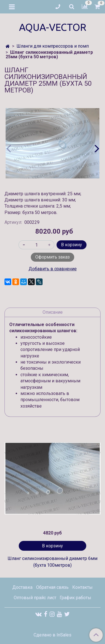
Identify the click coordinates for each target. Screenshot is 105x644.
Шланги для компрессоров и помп (53, 46)
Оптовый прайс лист (35, 598)
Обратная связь (52, 587)
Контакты (82, 587)
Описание (53, 312)
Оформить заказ (53, 257)
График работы (75, 598)
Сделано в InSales (53, 635)
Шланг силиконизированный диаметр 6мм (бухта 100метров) (53, 562)
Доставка (22, 587)
